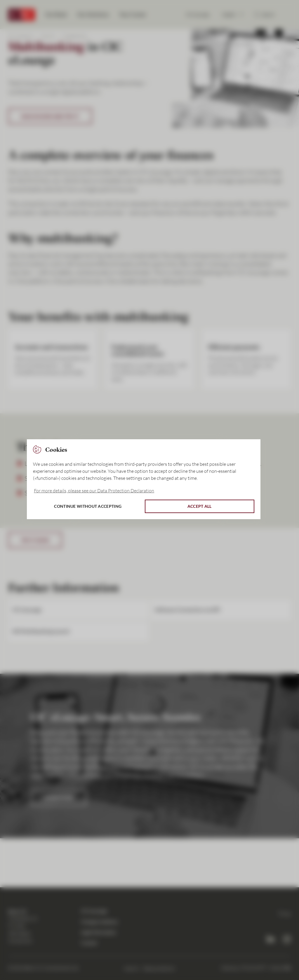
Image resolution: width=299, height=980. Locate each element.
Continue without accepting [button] (88, 506)
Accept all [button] (200, 506)
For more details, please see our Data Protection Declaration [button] (94, 491)
